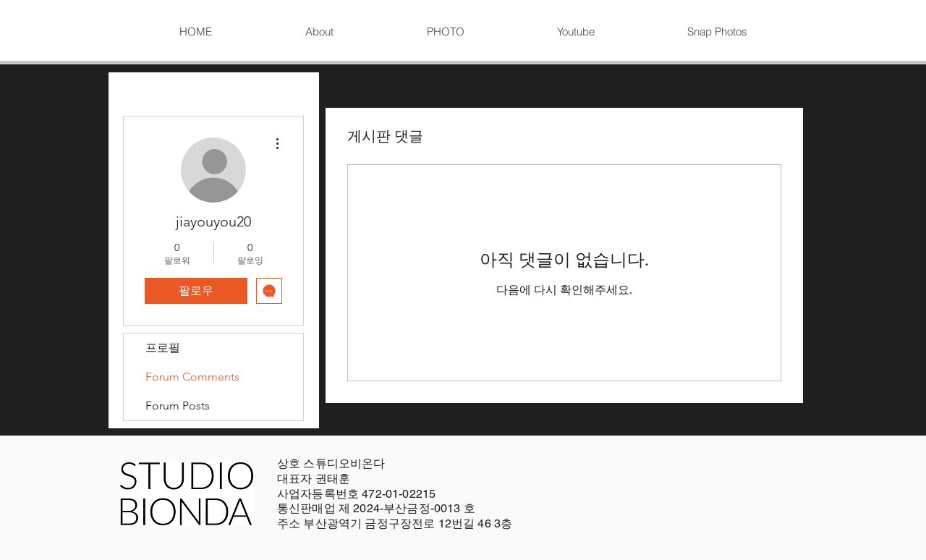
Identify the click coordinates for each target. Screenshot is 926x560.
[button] (445, 32)
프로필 (163, 348)
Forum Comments (192, 377)
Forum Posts (178, 406)
